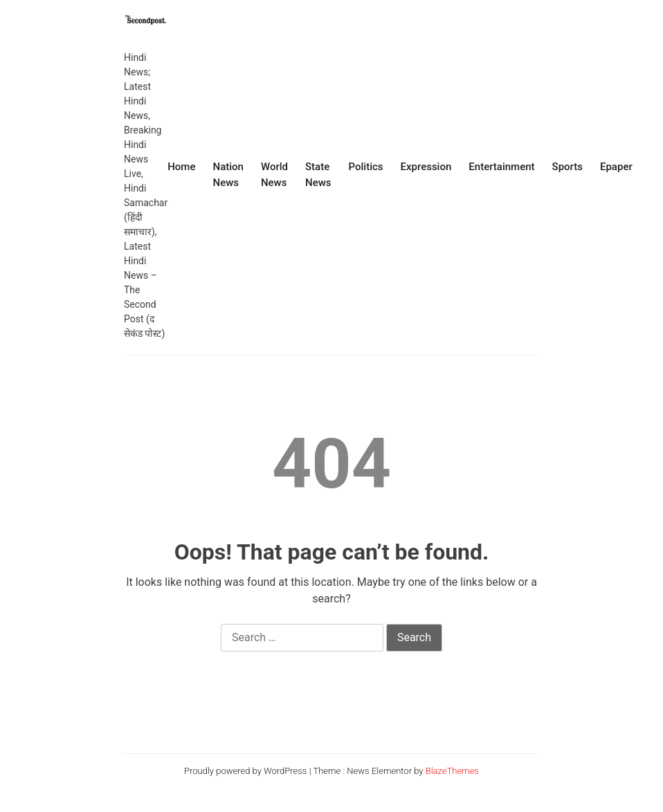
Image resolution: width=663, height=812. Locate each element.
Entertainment (501, 167)
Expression (426, 167)
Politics (366, 167)
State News (318, 175)
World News (274, 175)
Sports (567, 167)
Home (181, 167)
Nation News (228, 175)
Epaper (616, 167)
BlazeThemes (452, 771)
